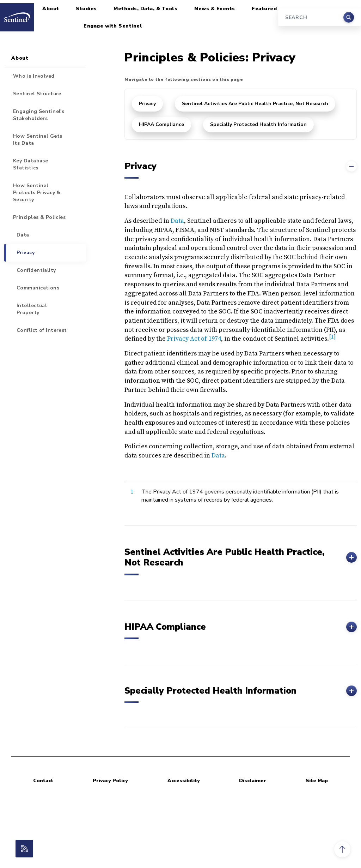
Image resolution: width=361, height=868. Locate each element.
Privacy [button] (241, 166)
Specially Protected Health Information (258, 124)
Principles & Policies (39, 217)
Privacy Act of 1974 (194, 339)
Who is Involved (34, 76)
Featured (264, 9)
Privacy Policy (110, 781)
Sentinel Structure (37, 94)
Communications (38, 288)
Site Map (317, 781)
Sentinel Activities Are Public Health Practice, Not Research (255, 104)
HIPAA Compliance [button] (241, 627)
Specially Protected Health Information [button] (241, 691)
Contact (43, 781)
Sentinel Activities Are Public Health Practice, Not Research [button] (241, 557)
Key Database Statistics (30, 164)
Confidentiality (36, 270)
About (51, 9)
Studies (86, 9)
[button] (342, 849)
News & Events (215, 9)
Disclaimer (253, 781)
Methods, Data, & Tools (145, 9)
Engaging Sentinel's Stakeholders (39, 115)
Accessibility (184, 781)
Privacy (147, 104)
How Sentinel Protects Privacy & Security (37, 193)
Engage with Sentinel (113, 26)
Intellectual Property (32, 309)
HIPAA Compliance (161, 124)
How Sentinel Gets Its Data (38, 140)
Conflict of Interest (42, 330)
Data (177, 221)
